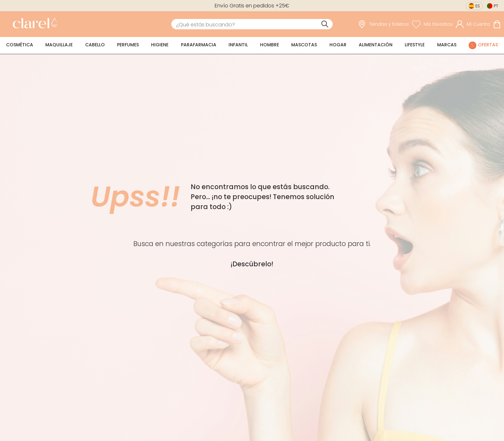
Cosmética (20, 45)
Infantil (238, 45)
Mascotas (304, 45)
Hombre (270, 45)
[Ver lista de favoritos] (432, 24)
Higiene (160, 45)
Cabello (95, 45)
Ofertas (488, 45)
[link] (33, 24)
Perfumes (128, 45)
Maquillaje (59, 45)
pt (496, 6)
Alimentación (376, 45)
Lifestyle (415, 45)
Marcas (447, 45)
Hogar (338, 45)
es (478, 6)
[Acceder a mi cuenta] (473, 24)
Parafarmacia (199, 45)
